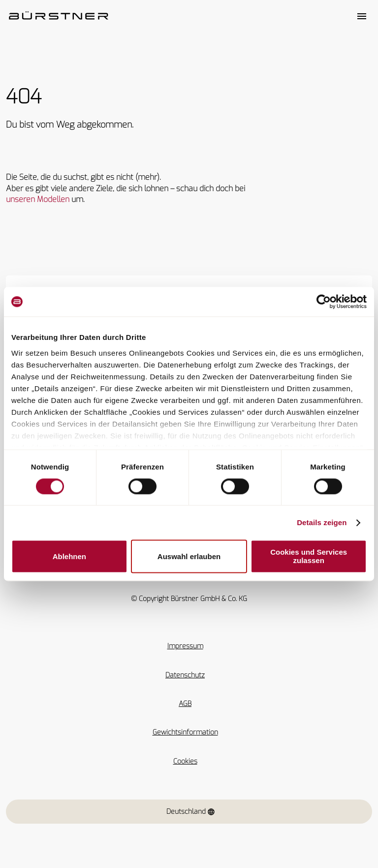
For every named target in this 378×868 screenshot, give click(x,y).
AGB (185, 704)
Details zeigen (322, 522)
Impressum (185, 646)
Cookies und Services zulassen (309, 557)
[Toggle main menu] (362, 16)
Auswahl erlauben (189, 556)
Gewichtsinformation (185, 732)
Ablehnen (69, 556)
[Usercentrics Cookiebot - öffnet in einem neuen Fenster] (324, 301)
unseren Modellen (38, 199)
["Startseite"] (59, 16)
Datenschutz (185, 675)
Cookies (185, 761)
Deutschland (191, 812)
